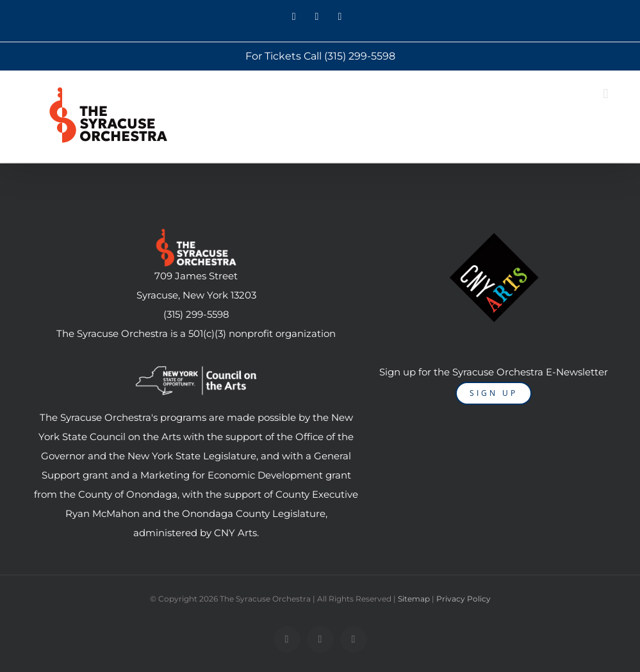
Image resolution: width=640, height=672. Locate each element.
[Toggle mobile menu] (605, 94)
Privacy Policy (464, 599)
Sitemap (414, 599)
